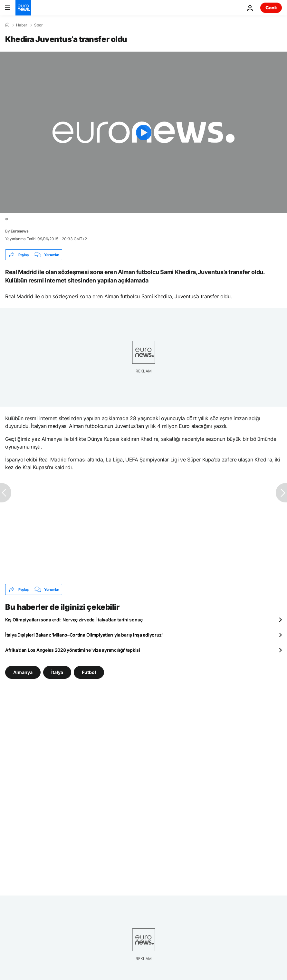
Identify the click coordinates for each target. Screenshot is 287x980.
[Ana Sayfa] (7, 25)
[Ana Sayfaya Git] (23, 8)
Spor (38, 25)
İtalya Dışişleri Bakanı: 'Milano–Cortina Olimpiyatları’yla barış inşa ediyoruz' (84, 635)
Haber (22, 25)
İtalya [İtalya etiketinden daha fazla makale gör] (57, 672)
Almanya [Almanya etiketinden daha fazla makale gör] (23, 672)
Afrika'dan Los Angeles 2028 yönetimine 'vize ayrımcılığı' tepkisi (73, 650)
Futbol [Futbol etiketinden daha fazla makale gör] (89, 672)
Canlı (271, 8)
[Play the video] (143, 132)
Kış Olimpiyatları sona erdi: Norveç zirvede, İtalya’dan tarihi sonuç (74, 620)
